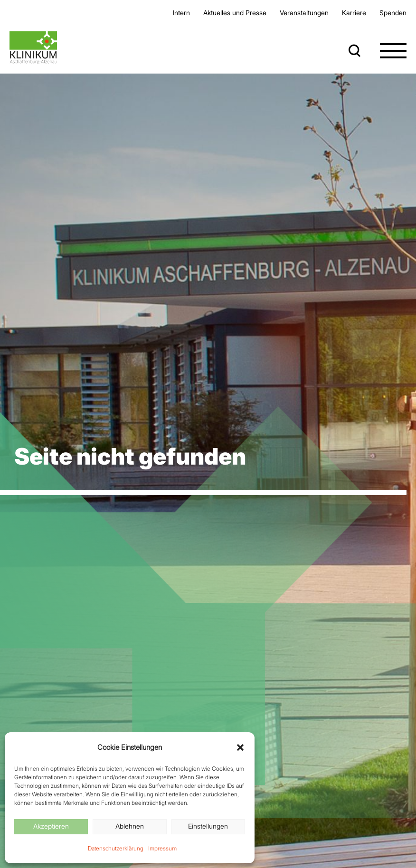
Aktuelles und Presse (235, 13)
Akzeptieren (51, 826)
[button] (240, 747)
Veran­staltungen (304, 13)
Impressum (162, 848)
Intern (181, 13)
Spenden (393, 13)
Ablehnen (130, 826)
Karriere (354, 13)
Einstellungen (208, 826)
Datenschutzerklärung (116, 848)
